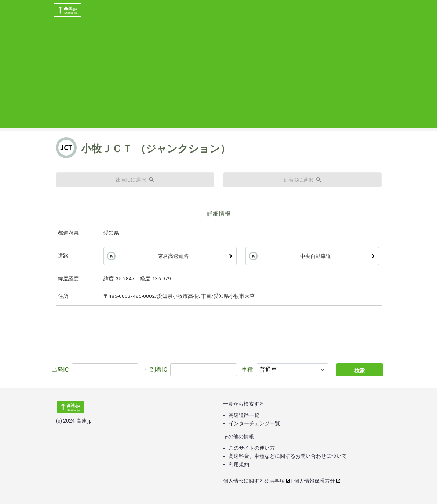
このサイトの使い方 (252, 448)
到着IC (159, 370)
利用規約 (239, 464)
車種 (247, 370)
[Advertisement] (218, 76)
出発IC (60, 370)
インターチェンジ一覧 (254, 423)
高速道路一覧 (244, 415)
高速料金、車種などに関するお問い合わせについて (288, 456)
